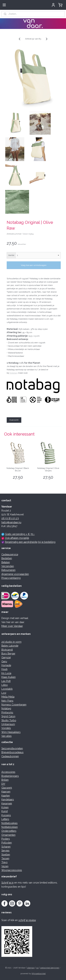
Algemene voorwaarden (15, 574)
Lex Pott (6, 681)
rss (37, 968)
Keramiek (7, 804)
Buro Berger (8, 654)
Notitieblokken (10, 827)
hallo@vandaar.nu (11, 522)
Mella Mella (8, 697)
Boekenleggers (10, 776)
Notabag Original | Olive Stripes (48, 469)
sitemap (31, 968)
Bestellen (7, 558)
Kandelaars (8, 800)
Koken (5, 807)
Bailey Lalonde (10, 646)
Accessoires (8, 772)
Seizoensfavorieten (12, 748)
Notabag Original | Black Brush (18, 469)
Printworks (7, 713)
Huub (4, 669)
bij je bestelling (47, 542)
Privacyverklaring (11, 578)
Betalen (6, 562)
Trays (4, 862)
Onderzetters (9, 831)
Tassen (5, 858)
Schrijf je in (7, 883)
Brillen (5, 780)
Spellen (6, 855)
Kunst (5, 811)
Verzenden (8, 566)
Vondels (6, 728)
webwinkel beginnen (50, 968)
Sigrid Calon (8, 716)
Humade (6, 665)
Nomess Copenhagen (14, 705)
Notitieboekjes (10, 823)
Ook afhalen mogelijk (17, 538)
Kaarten (6, 796)
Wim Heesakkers (11, 732)
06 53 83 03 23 (10, 518)
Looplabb (7, 689)
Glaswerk (7, 788)
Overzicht (14, 420)
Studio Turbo (9, 720)
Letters (5, 819)
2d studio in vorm (11, 642)
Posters (6, 839)
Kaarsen (6, 792)
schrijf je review (27, 920)
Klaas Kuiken (9, 677)
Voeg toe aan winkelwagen (34, 265)
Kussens (6, 815)
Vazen (5, 866)
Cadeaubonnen (10, 756)
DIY (3, 784)
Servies (5, 851)
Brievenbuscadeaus (12, 752)
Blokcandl (7, 650)
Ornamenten (8, 835)
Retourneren (8, 570)
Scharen (6, 847)
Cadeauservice (10, 554)
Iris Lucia (6, 673)
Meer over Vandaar (12, 626)
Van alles (7, 736)
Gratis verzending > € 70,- (20, 534)
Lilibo (5, 685)
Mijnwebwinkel (39, 974)
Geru (4, 661)
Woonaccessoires (12, 870)
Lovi (4, 693)
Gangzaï (6, 657)
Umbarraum (8, 724)
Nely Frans (7, 701)
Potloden (7, 843)
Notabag (13, 373)
